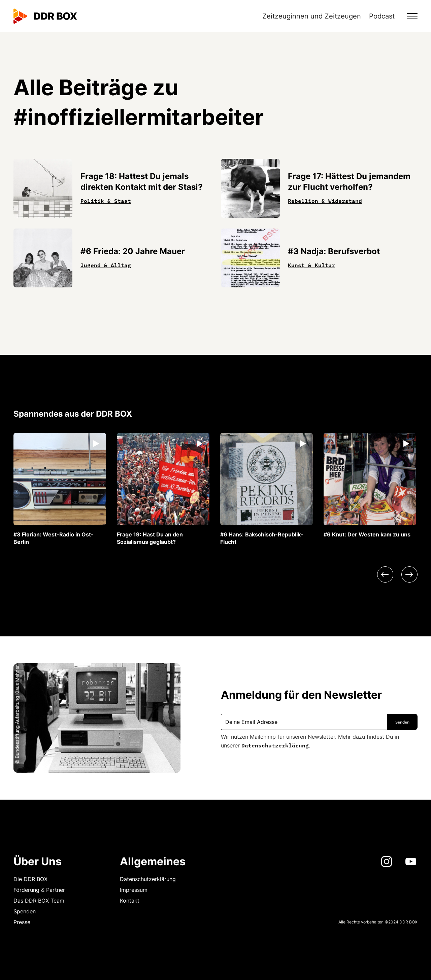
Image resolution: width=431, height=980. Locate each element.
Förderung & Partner (39, 890)
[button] (408, 16)
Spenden (25, 911)
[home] (45, 16)
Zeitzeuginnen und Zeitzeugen (312, 16)
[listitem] (60, 489)
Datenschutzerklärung (275, 745)
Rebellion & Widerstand (325, 200)
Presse (22, 922)
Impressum (134, 890)
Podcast (382, 16)
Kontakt (130, 901)
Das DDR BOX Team (39, 901)
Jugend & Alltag (106, 265)
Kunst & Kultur (311, 265)
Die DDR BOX (30, 879)
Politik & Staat (106, 200)
